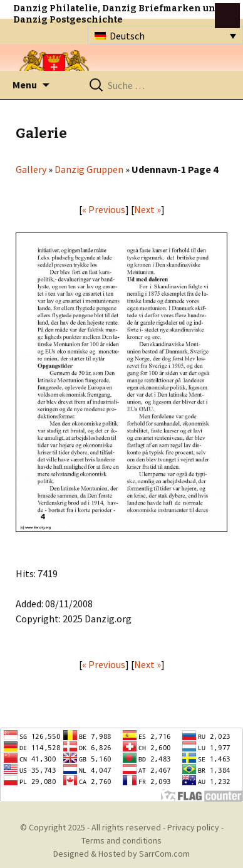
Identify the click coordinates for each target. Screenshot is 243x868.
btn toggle (227, 16)
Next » (147, 209)
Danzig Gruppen (89, 169)
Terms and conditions (121, 840)
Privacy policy (193, 827)
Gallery (31, 169)
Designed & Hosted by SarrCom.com (121, 854)
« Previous (104, 209)
